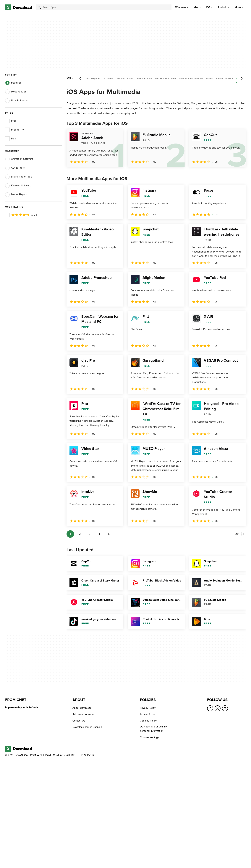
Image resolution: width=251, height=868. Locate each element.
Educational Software (166, 78)
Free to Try (14, 130)
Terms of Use (148, 714)
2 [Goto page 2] (80, 534)
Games (209, 78)
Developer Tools (144, 78)
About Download (82, 708)
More (239, 7)
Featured (13, 83)
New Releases (16, 101)
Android (222, 7)
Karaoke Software (18, 186)
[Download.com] (19, 7)
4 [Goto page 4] (99, 534)
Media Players (16, 195)
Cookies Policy (148, 721)
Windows (181, 7)
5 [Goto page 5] (109, 534)
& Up (21, 215)
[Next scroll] (242, 78)
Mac (196, 7)
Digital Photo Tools (19, 177)
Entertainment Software (191, 78)
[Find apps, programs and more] (104, 7)
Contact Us (79, 721)
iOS (208, 7)
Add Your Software (83, 714)
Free (11, 121)
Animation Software (19, 159)
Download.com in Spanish (87, 727)
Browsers (108, 78)
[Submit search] (39, 7)
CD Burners (15, 168)
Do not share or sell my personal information (153, 729)
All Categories (93, 78)
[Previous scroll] (80, 78)
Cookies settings (149, 737)
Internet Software (224, 78)
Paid (11, 139)
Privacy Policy (148, 708)
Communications (124, 78)
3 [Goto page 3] (90, 534)
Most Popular (16, 92)
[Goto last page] (239, 534)
